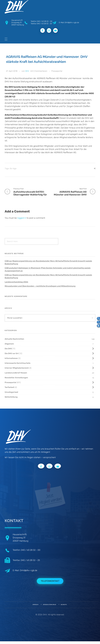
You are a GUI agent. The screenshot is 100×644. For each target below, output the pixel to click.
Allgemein (9, 344)
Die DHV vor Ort (12, 353)
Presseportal (57, 71)
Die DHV (8, 349)
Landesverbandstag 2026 (16, 282)
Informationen (11, 358)
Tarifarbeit (10, 387)
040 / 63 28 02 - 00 (45, 21)
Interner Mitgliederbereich (17, 368)
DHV (27, 71)
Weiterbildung (11, 397)
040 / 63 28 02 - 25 (44, 24)
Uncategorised (11, 392)
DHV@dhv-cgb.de (29, 570)
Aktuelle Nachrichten (14, 339)
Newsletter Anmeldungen (16, 378)
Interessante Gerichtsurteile (18, 363)
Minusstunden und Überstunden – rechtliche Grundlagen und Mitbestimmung (40, 286)
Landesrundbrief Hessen (16, 373)
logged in (22, 218)
